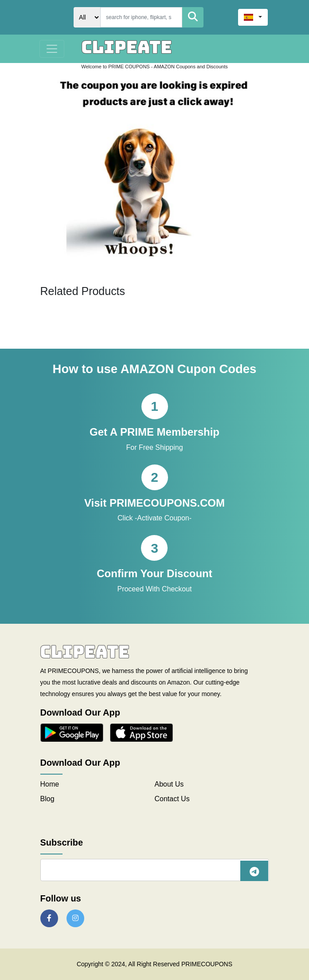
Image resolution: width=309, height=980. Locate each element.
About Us (169, 784)
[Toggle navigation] (52, 49)
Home (50, 784)
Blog (47, 799)
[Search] (141, 17)
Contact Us (172, 799)
